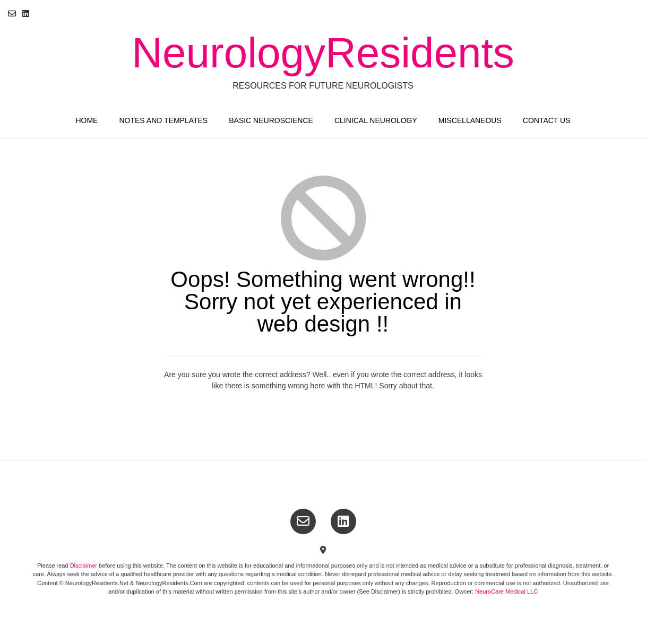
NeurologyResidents (323, 53)
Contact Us (547, 120)
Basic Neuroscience (271, 120)
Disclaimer (84, 565)
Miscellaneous (470, 120)
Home (87, 120)
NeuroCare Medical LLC (506, 591)
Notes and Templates (163, 120)
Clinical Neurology (376, 120)
